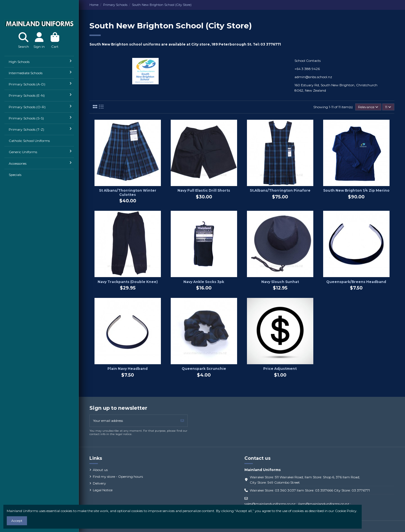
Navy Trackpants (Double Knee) (128, 282)
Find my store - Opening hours (118, 476)
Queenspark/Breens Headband (356, 282)
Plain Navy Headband (128, 369)
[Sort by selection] (368, 107)
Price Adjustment (280, 369)
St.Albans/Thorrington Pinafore (280, 190)
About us (100, 470)
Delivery (99, 483)
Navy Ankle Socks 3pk (204, 282)
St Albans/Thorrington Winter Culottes (128, 192)
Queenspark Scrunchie (204, 369)
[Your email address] (134, 421)
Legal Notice (103, 490)
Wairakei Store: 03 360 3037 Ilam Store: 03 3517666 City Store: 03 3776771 (310, 490)
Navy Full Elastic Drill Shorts (204, 190)
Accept (17, 521)
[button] (39, 62)
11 (388, 107)
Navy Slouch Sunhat (280, 282)
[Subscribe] (182, 421)
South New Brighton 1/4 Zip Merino (356, 190)
